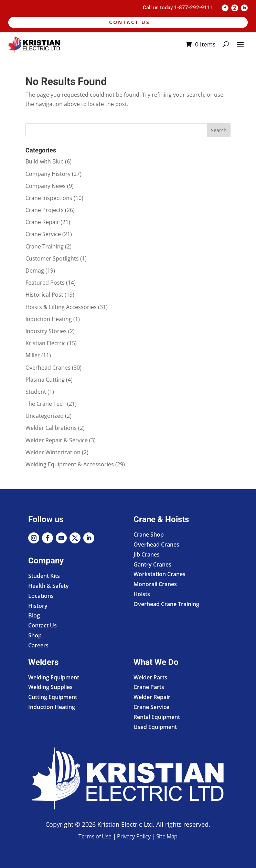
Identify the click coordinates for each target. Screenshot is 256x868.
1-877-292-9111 (194, 8)
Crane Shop (149, 534)
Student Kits (44, 576)
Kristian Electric (46, 343)
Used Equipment (155, 727)
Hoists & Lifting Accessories (61, 307)
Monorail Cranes (155, 584)
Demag (35, 271)
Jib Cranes (147, 554)
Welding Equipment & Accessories (70, 464)
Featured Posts (45, 283)
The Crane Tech (46, 404)
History (38, 606)
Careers (38, 645)
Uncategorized (45, 416)
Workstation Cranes (159, 574)
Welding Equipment (54, 677)
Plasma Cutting (45, 380)
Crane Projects (45, 210)
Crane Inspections (49, 198)
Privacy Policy (134, 836)
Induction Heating (49, 319)
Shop (35, 635)
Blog (34, 615)
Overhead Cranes (48, 368)
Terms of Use (95, 836)
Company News (46, 186)
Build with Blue (45, 161)
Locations (41, 596)
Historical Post (44, 295)
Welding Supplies (50, 687)
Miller (33, 355)
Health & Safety (49, 586)
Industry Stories (46, 331)
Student (36, 392)
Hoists (142, 594)
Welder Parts (150, 677)
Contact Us (130, 22)
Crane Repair (42, 222)
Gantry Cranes (152, 564)
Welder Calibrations (51, 428)
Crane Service (43, 234)
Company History (48, 174)
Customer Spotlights (52, 258)
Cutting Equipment (53, 697)
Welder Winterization (53, 452)
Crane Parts (149, 687)
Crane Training (45, 246)
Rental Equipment (157, 717)
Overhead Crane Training (166, 604)
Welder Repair (152, 697)
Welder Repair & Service (57, 440)
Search (219, 130)
